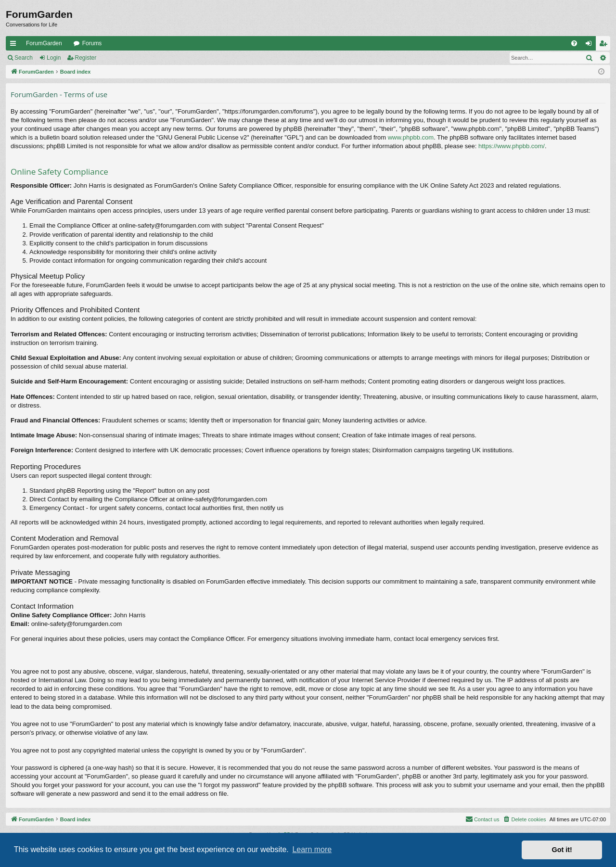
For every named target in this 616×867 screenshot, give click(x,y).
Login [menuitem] (591, 45)
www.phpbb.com (411, 137)
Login (54, 58)
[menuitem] (574, 43)
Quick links (15, 45)
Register (86, 58)
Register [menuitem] (605, 45)
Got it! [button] (562, 850)
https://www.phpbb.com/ (512, 146)
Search (24, 58)
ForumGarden (44, 43)
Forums (92, 43)
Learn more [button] (312, 849)
